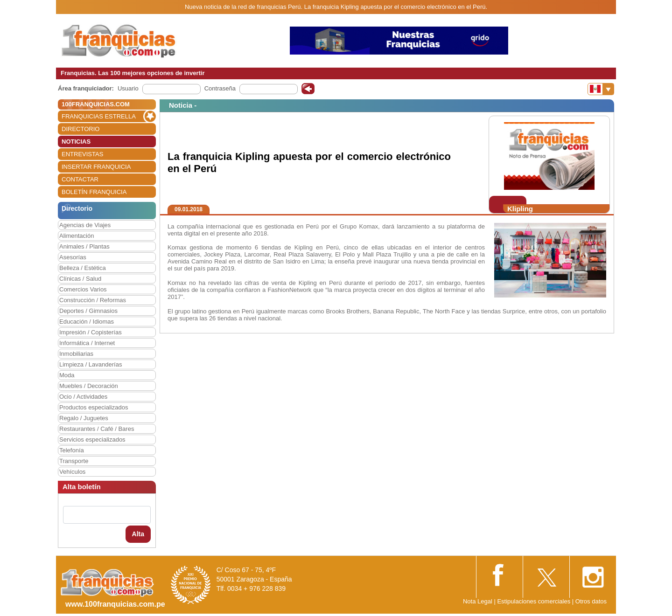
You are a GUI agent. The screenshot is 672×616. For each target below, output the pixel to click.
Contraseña (220, 88)
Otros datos (591, 601)
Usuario (128, 88)
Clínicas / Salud (80, 279)
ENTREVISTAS (82, 154)
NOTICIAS (76, 142)
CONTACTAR (80, 179)
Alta (138, 534)
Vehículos (72, 472)
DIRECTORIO (80, 129)
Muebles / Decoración (89, 386)
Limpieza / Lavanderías (91, 364)
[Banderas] (601, 89)
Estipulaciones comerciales (534, 601)
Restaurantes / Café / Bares (97, 429)
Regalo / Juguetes (84, 418)
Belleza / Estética (83, 268)
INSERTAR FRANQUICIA (96, 167)
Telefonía (72, 450)
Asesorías (73, 257)
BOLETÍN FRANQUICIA (94, 192)
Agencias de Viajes (85, 225)
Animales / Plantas (84, 246)
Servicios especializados (92, 440)
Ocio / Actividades (83, 397)
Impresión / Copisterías (91, 332)
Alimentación (77, 236)
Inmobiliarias (76, 354)
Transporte (74, 461)
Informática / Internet (87, 343)
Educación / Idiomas (87, 322)
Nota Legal (478, 601)
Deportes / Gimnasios (88, 311)
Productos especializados (94, 407)
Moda (67, 375)
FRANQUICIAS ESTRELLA (99, 116)
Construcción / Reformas (93, 300)
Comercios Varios (83, 289)
